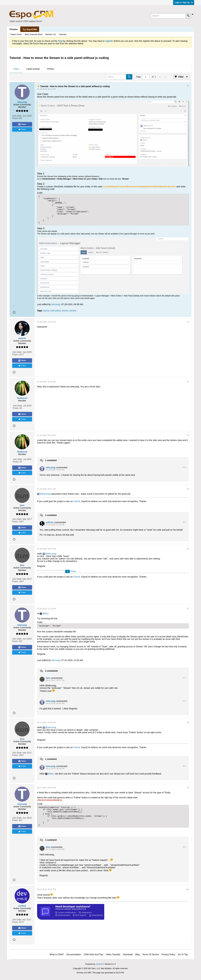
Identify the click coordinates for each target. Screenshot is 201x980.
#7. (185, 678)
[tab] (16, 69)
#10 (187, 889)
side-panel (55, 311)
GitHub (77, 501)
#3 (188, 382)
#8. (185, 766)
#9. (185, 847)
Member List (50, 34)
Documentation (74, 954)
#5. (185, 522)
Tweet (22, 129)
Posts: (15, 118)
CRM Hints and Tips (93, 954)
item (46, 613)
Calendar (63, 34)
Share (22, 124)
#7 (188, 609)
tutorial (73, 311)
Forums (14, 29)
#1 (188, 86)
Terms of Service (151, 954)
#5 (188, 489)
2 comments (52, 671)
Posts (16, 69)
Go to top (183, 954)
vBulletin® (100, 964)
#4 (188, 435)
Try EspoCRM (30, 29)
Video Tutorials (113, 954)
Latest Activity (33, 69)
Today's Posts (16, 34)
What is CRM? (57, 954)
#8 (188, 723)
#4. (185, 467)
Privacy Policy (169, 954)
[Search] (168, 16)
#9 (188, 788)
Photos (51, 69)
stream (65, 311)
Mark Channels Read (34, 34)
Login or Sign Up (184, 2)
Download (128, 954)
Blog (137, 954)
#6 (188, 549)
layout (46, 311)
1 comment (51, 460)
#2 (188, 322)
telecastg (56, 304)
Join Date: (17, 116)
